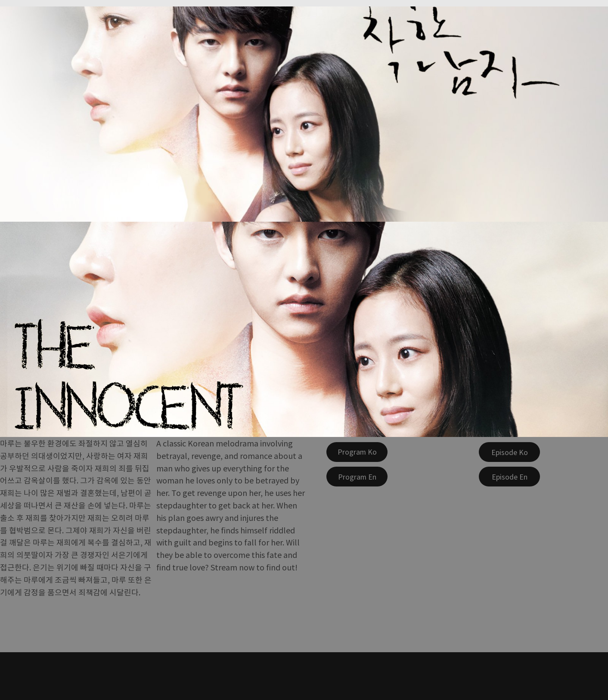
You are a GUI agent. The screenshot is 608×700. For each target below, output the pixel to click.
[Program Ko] (357, 452)
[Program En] (357, 477)
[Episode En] (509, 477)
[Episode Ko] (509, 452)
